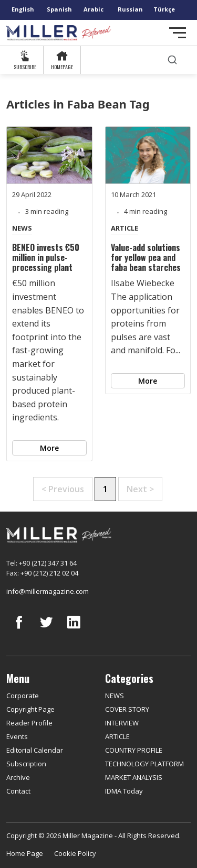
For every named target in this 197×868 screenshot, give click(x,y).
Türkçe (164, 9)
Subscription (26, 764)
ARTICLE (125, 228)
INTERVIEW (122, 723)
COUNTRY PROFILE (134, 750)
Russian (130, 9)
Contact (18, 791)
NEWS (22, 228)
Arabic (94, 9)
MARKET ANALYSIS (134, 777)
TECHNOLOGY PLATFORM (144, 764)
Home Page (25, 853)
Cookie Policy (75, 853)
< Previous (63, 489)
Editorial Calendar (35, 750)
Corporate (23, 696)
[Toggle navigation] (178, 33)
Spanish (59, 9)
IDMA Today (124, 791)
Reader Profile (29, 723)
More (49, 448)
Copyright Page (30, 709)
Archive (18, 777)
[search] (172, 60)
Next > (140, 489)
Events (17, 736)
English (23, 9)
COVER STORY (127, 709)
